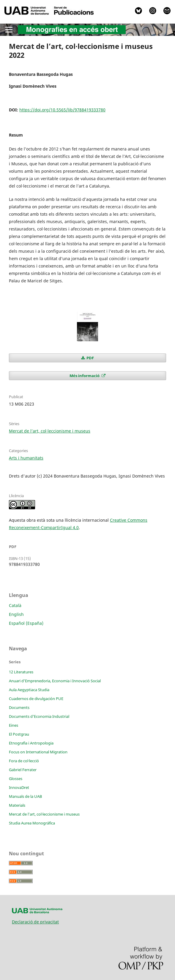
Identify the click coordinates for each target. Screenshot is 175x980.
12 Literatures (21, 672)
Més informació (85, 376)
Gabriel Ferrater (23, 770)
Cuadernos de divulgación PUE (36, 699)
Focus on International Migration (38, 752)
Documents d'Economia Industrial (39, 716)
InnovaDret (19, 787)
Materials (17, 805)
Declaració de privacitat (35, 922)
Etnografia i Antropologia (31, 743)
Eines (14, 725)
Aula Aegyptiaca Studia (29, 690)
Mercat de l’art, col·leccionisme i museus (50, 431)
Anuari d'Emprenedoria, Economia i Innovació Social (55, 681)
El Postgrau (19, 734)
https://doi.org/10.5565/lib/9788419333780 (62, 110)
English (16, 614)
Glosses (16, 779)
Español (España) (26, 623)
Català (15, 605)
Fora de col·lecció (24, 761)
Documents (19, 707)
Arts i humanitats (26, 458)
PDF (90, 358)
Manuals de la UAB (25, 796)
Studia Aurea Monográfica (32, 823)
